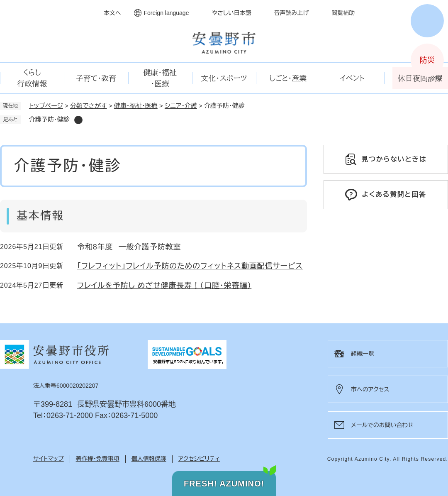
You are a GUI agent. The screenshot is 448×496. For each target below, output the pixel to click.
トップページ (46, 106)
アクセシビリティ (199, 459)
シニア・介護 (181, 106)
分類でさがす (89, 106)
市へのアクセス (370, 389)
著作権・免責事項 (98, 459)
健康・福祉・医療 (136, 106)
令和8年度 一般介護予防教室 (132, 247)
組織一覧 (363, 354)
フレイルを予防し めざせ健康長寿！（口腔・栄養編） (164, 286)
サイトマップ (49, 459)
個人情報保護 (149, 459)
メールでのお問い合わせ (382, 425)
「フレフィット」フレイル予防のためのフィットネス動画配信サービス (190, 266)
